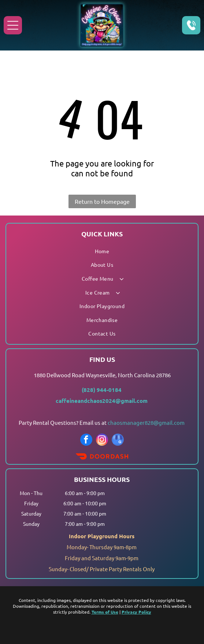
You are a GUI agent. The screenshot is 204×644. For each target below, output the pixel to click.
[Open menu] (13, 25)
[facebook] (86, 441)
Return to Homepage (102, 201)
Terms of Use (105, 612)
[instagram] (102, 441)
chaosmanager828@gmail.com (146, 422)
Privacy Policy (136, 612)
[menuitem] (102, 251)
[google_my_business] (118, 441)
